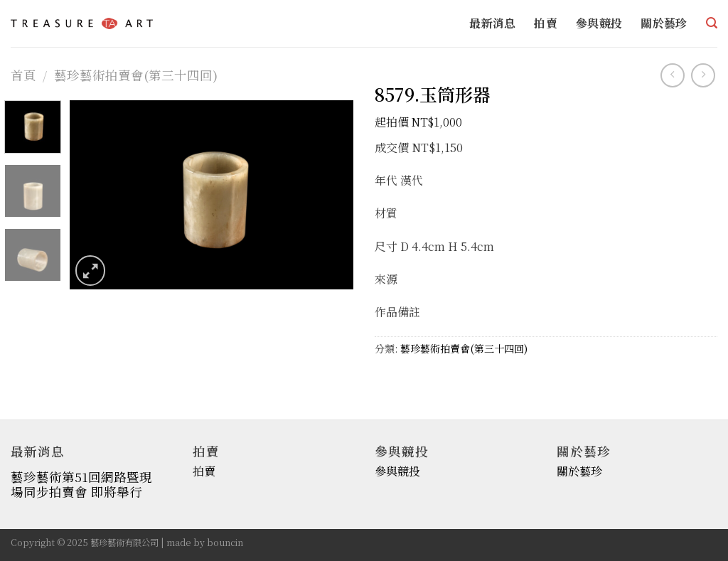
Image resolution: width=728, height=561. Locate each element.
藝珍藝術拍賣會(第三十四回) (136, 75)
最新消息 (492, 23)
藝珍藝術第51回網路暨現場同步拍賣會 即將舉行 (81, 484)
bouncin (225, 543)
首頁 (23, 75)
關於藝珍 (664, 23)
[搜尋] (712, 23)
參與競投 (599, 23)
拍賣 (546, 23)
